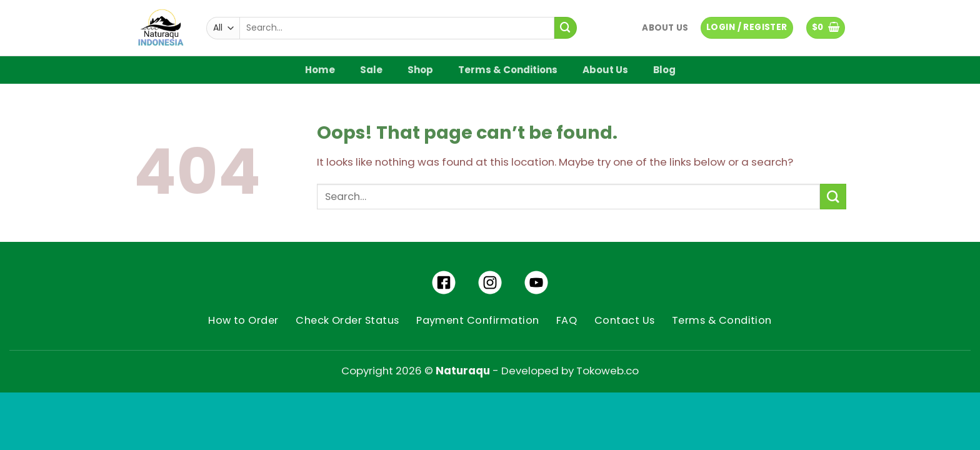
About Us (665, 28)
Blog (664, 70)
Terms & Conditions (508, 70)
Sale (371, 70)
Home (320, 70)
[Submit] (566, 28)
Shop (420, 70)
